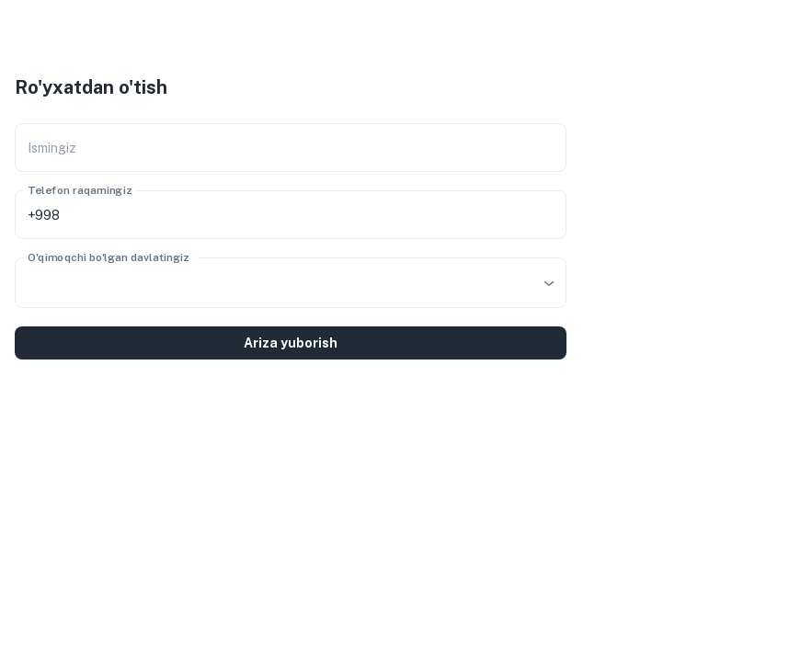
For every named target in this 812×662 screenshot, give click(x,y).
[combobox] (291, 283)
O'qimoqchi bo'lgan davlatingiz (109, 257)
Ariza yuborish (291, 343)
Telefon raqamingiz (80, 190)
